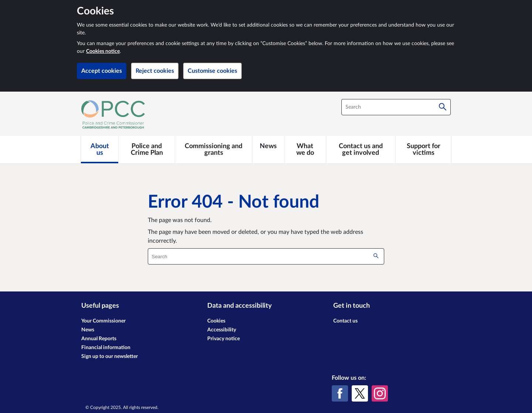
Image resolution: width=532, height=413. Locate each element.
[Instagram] (380, 393)
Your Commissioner (103, 321)
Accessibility (222, 330)
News (88, 330)
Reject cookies (155, 71)
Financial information (106, 348)
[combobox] (396, 107)
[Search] (443, 107)
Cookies (216, 321)
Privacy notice (224, 339)
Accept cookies (102, 71)
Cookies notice (103, 51)
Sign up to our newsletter (110, 356)
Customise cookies (212, 71)
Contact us (345, 321)
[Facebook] (340, 393)
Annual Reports (99, 339)
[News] (268, 146)
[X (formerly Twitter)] (360, 393)
